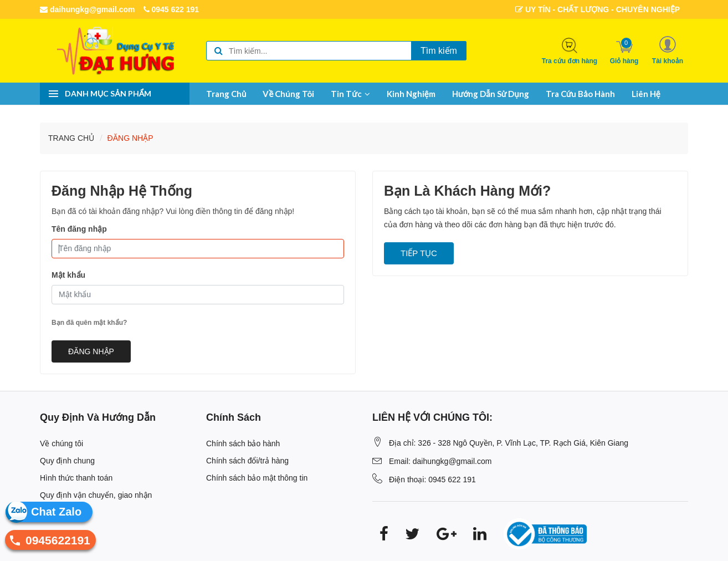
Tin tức (350, 94)
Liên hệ (646, 94)
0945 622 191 (171, 9)
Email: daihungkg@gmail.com (440, 461)
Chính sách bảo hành (243, 443)
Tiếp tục (419, 253)
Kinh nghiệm (411, 94)
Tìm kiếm (439, 51)
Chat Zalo (56, 512)
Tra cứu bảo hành (580, 94)
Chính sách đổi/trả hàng (247, 461)
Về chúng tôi (288, 94)
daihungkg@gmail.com (88, 9)
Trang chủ (226, 94)
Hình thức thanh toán (76, 478)
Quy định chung (67, 461)
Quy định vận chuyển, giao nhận (96, 495)
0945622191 (48, 542)
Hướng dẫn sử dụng (491, 94)
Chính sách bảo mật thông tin (257, 478)
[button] (668, 50)
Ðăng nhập (130, 138)
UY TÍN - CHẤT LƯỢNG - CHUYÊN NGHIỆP (598, 9)
